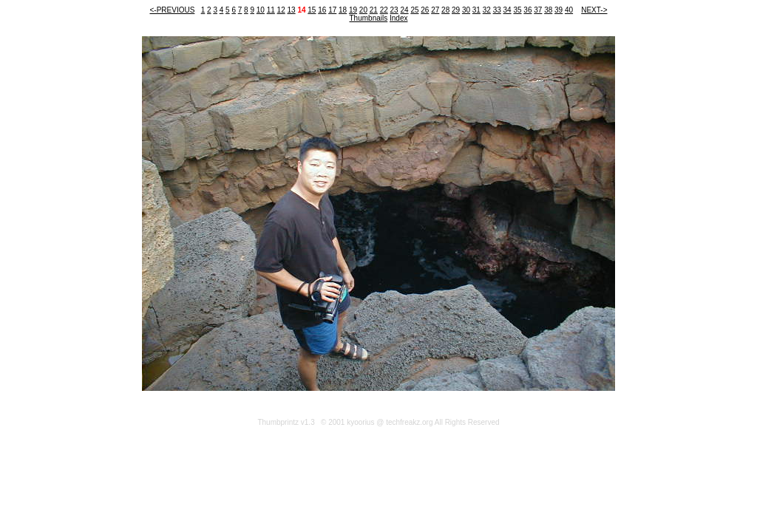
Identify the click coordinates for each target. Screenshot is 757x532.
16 (322, 10)
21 (374, 10)
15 (312, 10)
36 (527, 10)
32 (487, 10)
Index (398, 18)
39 (559, 10)
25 (414, 10)
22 (384, 10)
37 (538, 10)
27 (435, 10)
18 (343, 10)
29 (456, 10)
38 (548, 10)
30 (466, 10)
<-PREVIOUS (172, 10)
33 (497, 10)
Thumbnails (369, 18)
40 (569, 10)
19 (353, 10)
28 (445, 10)
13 (292, 10)
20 (363, 10)
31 (476, 10)
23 (394, 10)
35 (517, 10)
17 (332, 10)
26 (425, 10)
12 (281, 10)
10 (261, 10)
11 (271, 10)
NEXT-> (594, 10)
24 (404, 10)
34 (508, 10)
